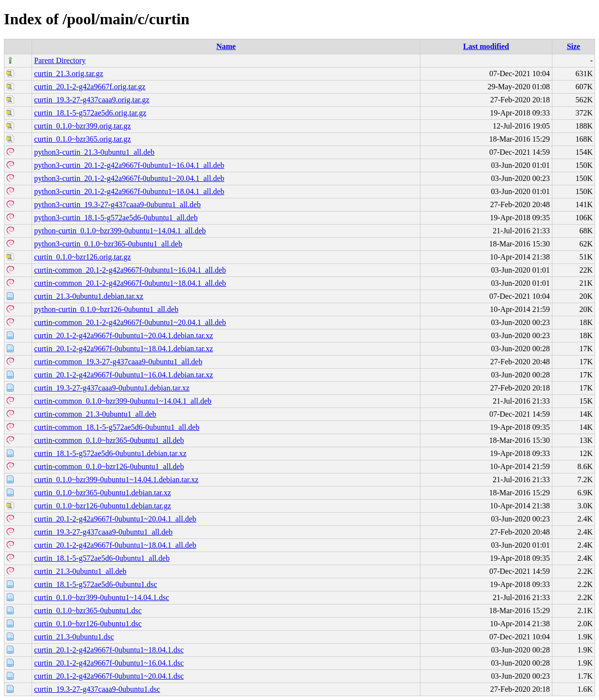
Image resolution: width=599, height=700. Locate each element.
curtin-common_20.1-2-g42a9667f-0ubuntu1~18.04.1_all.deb (130, 283)
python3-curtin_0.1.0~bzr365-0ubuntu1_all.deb (108, 244)
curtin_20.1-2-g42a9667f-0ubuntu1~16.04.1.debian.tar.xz (124, 375)
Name (226, 46)
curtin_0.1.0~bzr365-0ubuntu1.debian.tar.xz (102, 493)
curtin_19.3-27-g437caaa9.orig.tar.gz (92, 100)
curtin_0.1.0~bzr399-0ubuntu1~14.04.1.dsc (101, 597)
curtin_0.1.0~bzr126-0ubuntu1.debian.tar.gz (102, 506)
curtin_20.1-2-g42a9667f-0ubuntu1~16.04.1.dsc (109, 663)
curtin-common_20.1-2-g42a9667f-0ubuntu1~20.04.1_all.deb (130, 322)
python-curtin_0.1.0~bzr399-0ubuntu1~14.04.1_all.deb (120, 231)
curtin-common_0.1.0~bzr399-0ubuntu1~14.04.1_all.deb (123, 401)
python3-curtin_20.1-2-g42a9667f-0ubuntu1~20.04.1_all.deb (129, 178)
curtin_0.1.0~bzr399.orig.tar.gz (82, 126)
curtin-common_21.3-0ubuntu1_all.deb (95, 414)
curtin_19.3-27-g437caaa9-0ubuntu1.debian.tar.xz (112, 388)
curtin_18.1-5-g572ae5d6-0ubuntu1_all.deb (102, 558)
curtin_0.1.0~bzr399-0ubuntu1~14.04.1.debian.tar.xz (116, 480)
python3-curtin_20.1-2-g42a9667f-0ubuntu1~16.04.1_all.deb (129, 165)
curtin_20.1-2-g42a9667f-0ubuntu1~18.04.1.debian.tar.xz (124, 349)
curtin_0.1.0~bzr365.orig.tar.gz (82, 139)
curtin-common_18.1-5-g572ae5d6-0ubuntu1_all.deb (116, 427)
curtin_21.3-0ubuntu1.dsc (74, 637)
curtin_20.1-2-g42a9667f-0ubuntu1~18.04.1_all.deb (115, 545)
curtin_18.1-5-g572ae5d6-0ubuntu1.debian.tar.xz (110, 453)
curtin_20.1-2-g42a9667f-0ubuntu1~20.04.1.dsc (109, 676)
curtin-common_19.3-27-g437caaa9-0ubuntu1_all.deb (118, 362)
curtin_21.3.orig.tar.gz (68, 73)
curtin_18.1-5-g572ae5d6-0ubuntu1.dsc (95, 584)
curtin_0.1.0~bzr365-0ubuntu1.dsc (88, 610)
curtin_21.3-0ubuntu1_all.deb (80, 571)
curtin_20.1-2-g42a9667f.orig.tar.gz (90, 87)
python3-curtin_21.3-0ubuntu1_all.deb (94, 152)
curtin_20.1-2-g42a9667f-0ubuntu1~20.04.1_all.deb (115, 519)
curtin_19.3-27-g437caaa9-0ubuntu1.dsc (97, 689)
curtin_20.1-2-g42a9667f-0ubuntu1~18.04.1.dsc (109, 650)
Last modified (486, 46)
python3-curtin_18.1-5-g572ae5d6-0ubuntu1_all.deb (116, 218)
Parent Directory (60, 60)
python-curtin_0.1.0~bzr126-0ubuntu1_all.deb (106, 309)
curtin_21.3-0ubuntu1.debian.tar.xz (89, 296)
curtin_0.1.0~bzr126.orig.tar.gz (82, 257)
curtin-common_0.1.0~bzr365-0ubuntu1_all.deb (109, 440)
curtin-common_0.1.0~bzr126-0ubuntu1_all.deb (109, 466)
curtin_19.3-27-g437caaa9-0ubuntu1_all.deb (103, 532)
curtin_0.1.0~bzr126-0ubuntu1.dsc (88, 624)
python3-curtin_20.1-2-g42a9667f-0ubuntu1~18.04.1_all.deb (129, 191)
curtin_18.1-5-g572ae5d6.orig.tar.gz (90, 113)
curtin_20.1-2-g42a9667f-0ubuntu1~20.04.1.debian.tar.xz (124, 335)
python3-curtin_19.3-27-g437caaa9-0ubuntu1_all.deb (117, 204)
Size (574, 46)
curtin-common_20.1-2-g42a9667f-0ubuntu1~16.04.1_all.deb (130, 270)
